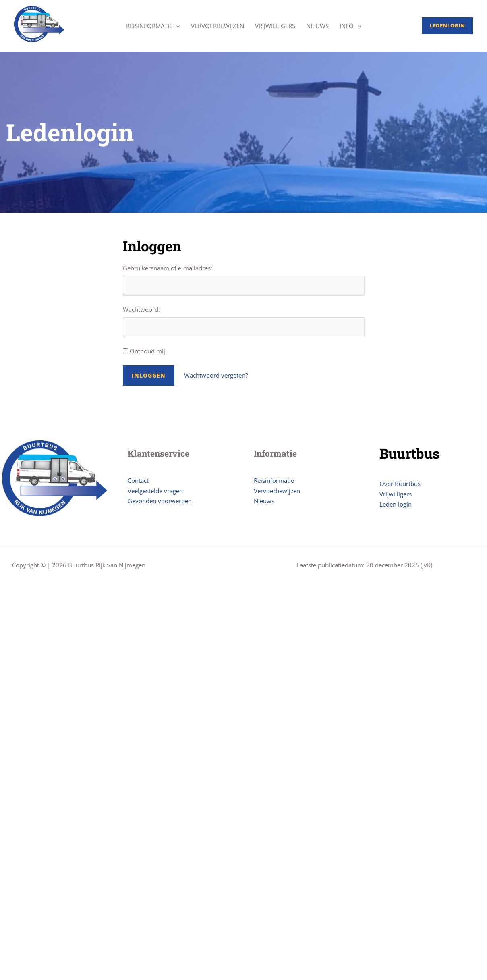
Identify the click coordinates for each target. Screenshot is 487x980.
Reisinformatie (153, 26)
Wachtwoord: (141, 309)
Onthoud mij (144, 351)
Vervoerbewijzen (218, 26)
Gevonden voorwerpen (160, 501)
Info (350, 26)
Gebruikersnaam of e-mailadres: (168, 268)
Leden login (396, 504)
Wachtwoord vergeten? (216, 375)
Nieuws (317, 26)
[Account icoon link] (447, 26)
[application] (176, 26)
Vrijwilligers (275, 26)
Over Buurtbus (400, 484)
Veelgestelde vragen (155, 491)
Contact (138, 480)
